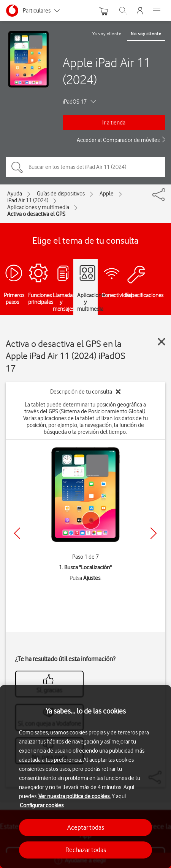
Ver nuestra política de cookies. (74, 796)
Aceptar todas (86, 827)
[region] (85, 777)
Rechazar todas (86, 850)
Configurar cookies (42, 805)
